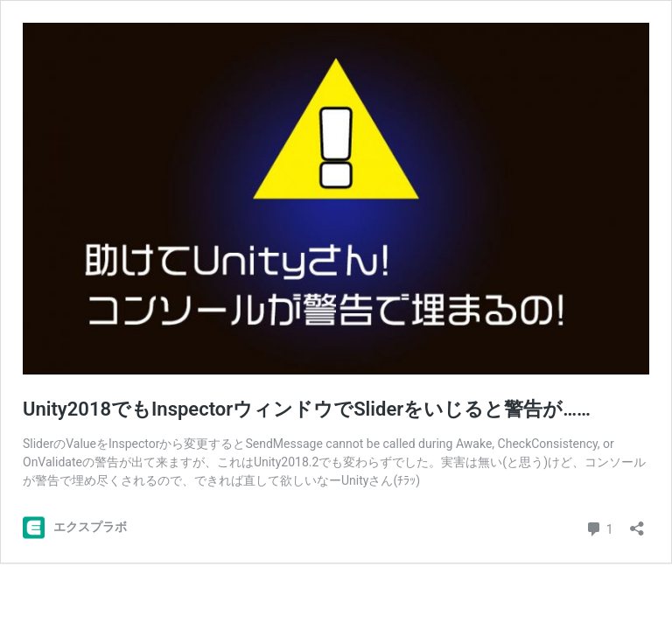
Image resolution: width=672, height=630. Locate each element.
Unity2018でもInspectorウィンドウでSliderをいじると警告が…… (307, 409)
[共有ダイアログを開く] (637, 523)
